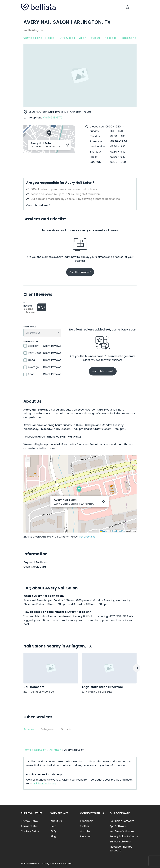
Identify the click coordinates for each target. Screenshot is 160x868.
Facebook (86, 821)
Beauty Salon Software (124, 836)
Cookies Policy (30, 831)
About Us (56, 821)
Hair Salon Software (122, 821)
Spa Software (118, 826)
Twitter (85, 826)
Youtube (85, 831)
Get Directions (87, 537)
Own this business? (38, 205)
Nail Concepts (34, 687)
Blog (53, 836)
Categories (47, 729)
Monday (95, 136)
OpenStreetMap (118, 531)
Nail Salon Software (122, 831)
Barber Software (120, 842)
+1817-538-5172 (53, 118)
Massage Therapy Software (121, 849)
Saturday (96, 162)
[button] (79, 489)
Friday (94, 157)
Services (29, 729)
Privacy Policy (30, 821)
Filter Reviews (30, 327)
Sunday (94, 131)
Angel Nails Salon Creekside (102, 687)
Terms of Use (29, 826)
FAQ (53, 831)
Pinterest (86, 836)
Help (53, 826)
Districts (66, 729)
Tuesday (96, 141)
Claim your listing (45, 784)
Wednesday (97, 147)
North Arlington (33, 30)
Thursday (96, 152)
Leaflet (104, 531)
